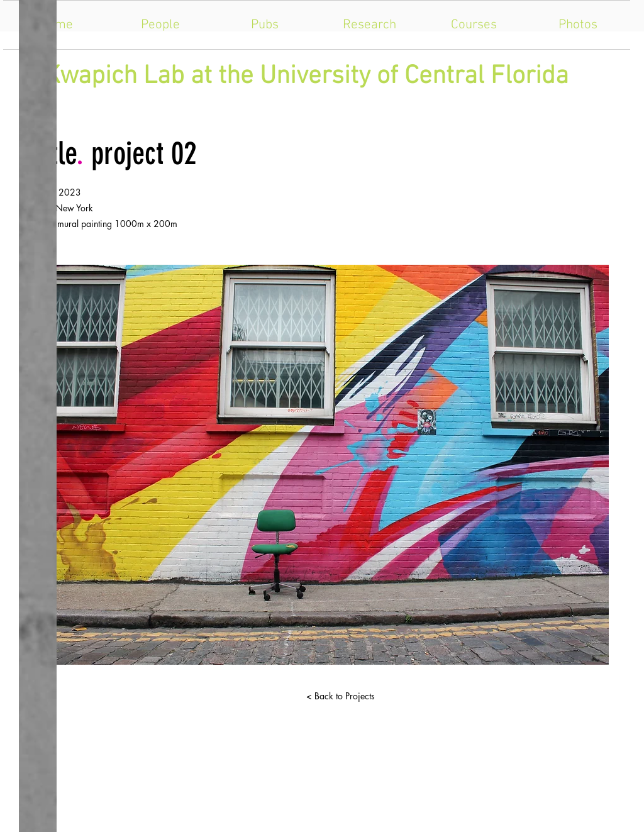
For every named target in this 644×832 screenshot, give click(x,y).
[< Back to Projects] (340, 696)
